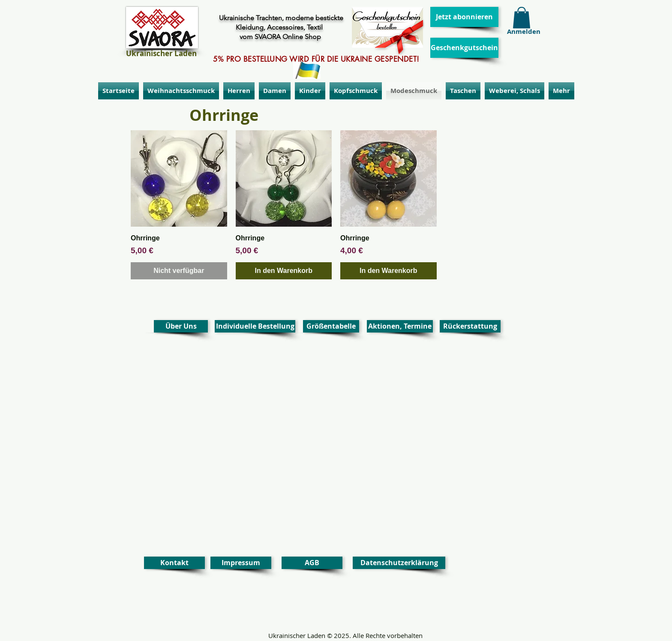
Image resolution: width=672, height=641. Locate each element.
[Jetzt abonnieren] (464, 17)
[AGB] (312, 563)
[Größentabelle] (331, 326)
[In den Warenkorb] (284, 271)
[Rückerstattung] (470, 326)
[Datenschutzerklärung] (399, 563)
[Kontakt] (174, 563)
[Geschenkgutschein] (464, 48)
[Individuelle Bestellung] (255, 326)
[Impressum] (241, 563)
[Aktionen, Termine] (400, 326)
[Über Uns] (181, 326)
